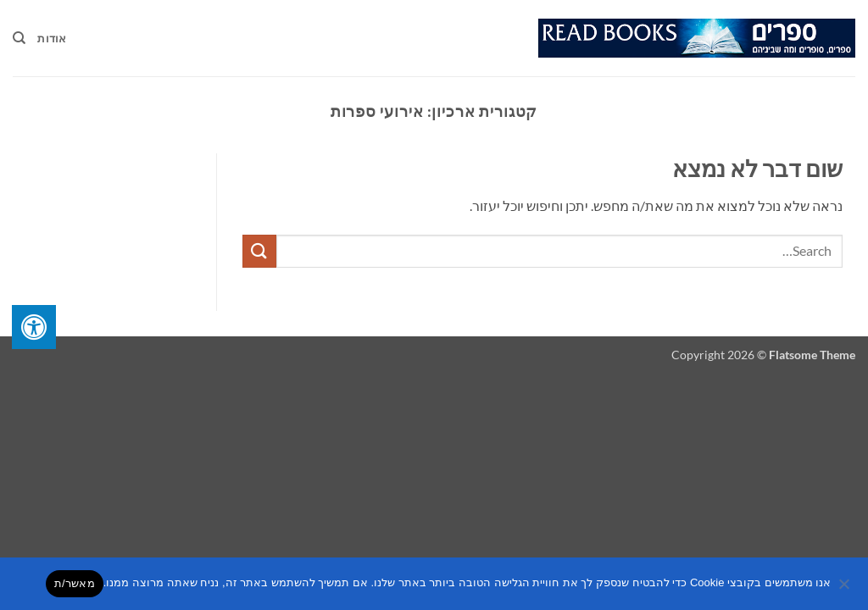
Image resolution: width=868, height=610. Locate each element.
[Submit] (259, 251)
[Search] (19, 38)
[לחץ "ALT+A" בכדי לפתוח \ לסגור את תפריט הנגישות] (34, 327)
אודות (52, 38)
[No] (845, 589)
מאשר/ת (75, 583)
